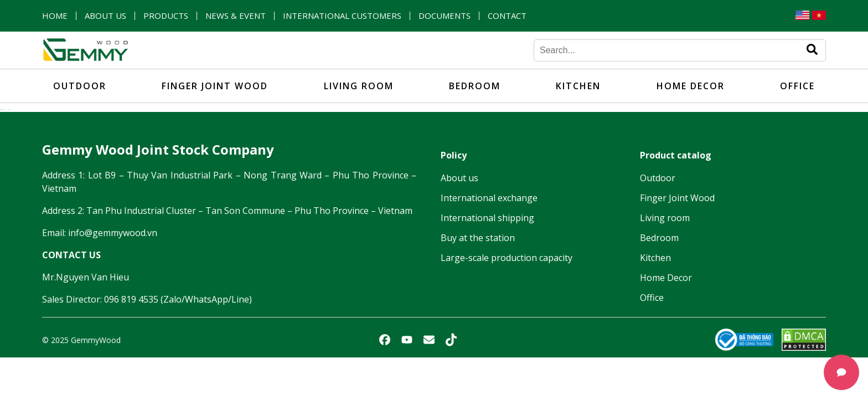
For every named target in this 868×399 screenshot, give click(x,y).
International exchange (489, 198)
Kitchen (578, 86)
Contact (507, 16)
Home (55, 16)
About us (105, 16)
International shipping (487, 218)
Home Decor (691, 86)
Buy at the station (478, 238)
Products (166, 16)
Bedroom (475, 86)
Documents (445, 16)
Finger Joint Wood (215, 86)
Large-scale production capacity (507, 258)
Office (797, 86)
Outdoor (80, 86)
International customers (342, 16)
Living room (359, 86)
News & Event (236, 16)
